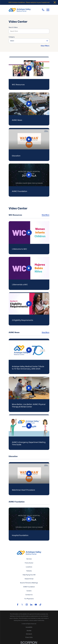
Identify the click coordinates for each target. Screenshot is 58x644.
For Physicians (29, 599)
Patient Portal (29, 579)
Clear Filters (45, 46)
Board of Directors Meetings (29, 583)
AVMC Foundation (29, 587)
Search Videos (13, 27)
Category (12, 37)
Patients (29, 571)
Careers (29, 591)
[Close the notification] (55, 2)
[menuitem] (29, 627)
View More (46, 215)
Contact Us (29, 595)
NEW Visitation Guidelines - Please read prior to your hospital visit (29, 2)
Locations (29, 567)
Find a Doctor (29, 563)
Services (29, 559)
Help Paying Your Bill (29, 575)
